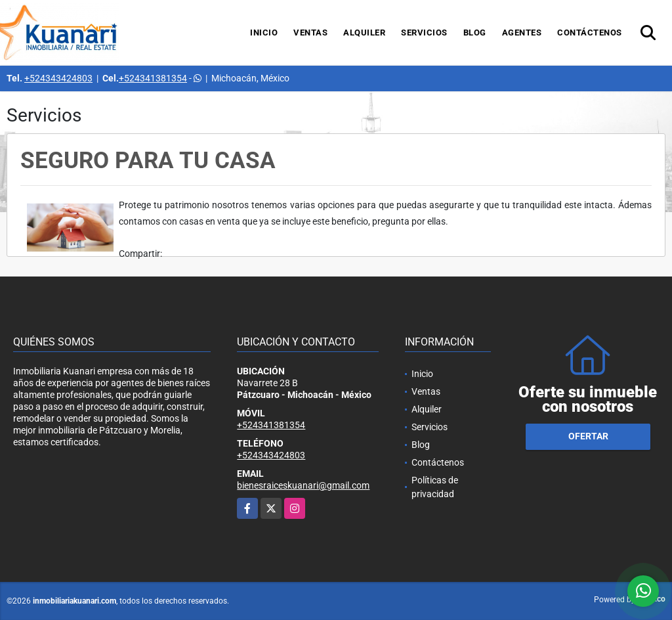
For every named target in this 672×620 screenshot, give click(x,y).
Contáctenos (590, 33)
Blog (475, 33)
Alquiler (364, 33)
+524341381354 (153, 78)
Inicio (264, 33)
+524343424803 (58, 78)
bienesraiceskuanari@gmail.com (303, 485)
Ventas (310, 33)
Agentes (522, 33)
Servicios (424, 33)
